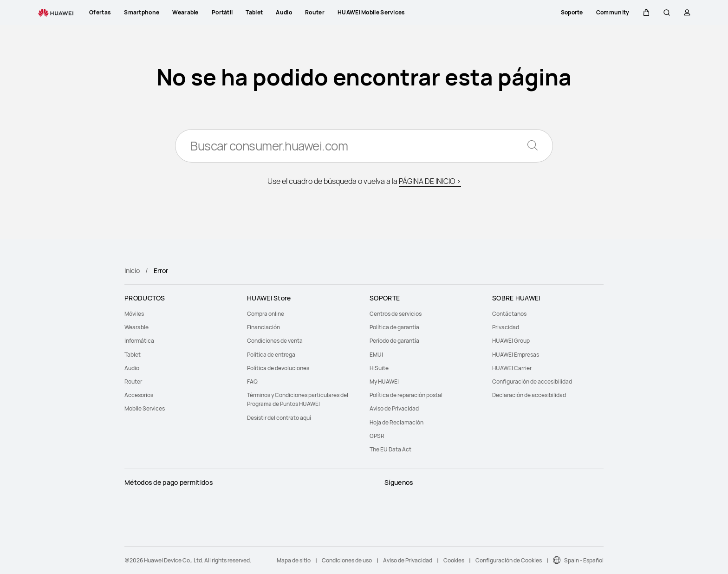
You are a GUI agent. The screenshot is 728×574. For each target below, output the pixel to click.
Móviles (134, 314)
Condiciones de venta (275, 341)
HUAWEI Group (511, 341)
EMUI (376, 355)
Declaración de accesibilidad (529, 395)
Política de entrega (271, 355)
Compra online (266, 314)
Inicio (132, 271)
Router (133, 382)
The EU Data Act (390, 449)
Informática (139, 341)
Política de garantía (394, 327)
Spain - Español (584, 560)
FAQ (252, 382)
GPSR (377, 436)
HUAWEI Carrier (512, 368)
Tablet (133, 355)
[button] (646, 13)
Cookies (454, 560)
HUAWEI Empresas (516, 355)
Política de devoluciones (278, 368)
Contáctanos (509, 314)
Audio (132, 368)
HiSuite (379, 368)
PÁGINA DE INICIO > (430, 181)
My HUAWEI (384, 382)
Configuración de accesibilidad (532, 382)
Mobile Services (145, 408)
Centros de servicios (396, 314)
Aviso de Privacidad (394, 408)
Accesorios (139, 395)
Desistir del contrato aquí (279, 418)
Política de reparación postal (406, 395)
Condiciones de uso (347, 560)
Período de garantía (394, 341)
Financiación (263, 327)
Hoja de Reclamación (396, 422)
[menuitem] (180, 314)
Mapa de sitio (294, 560)
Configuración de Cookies (509, 560)
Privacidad (506, 327)
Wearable (136, 327)
